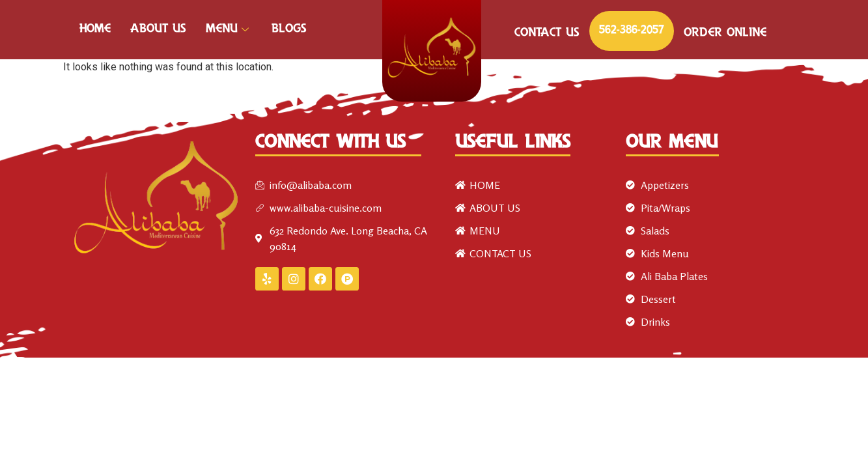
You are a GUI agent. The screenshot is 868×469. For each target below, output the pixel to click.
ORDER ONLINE (725, 33)
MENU (229, 29)
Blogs (289, 29)
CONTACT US (547, 33)
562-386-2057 (632, 31)
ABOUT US (158, 29)
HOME (95, 29)
